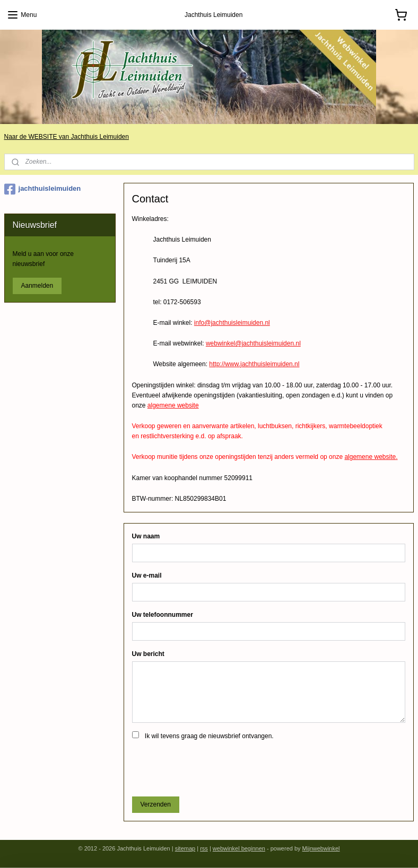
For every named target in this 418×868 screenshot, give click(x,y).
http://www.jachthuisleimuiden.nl (254, 364)
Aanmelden (37, 286)
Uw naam (146, 536)
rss (204, 848)
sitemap (185, 848)
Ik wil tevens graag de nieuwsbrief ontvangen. (209, 736)
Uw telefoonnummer (163, 615)
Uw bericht (148, 654)
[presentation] (213, 767)
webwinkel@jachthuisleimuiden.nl (253, 343)
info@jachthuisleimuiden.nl (232, 323)
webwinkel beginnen (239, 848)
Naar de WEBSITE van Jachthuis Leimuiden (67, 137)
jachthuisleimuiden (43, 189)
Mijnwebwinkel (321, 848)
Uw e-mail (147, 575)
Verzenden (156, 804)
